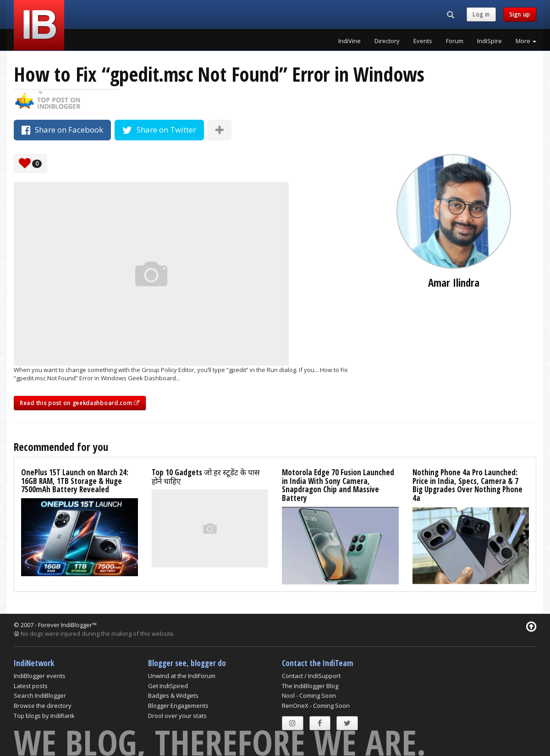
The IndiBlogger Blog (310, 686)
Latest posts (31, 686)
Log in (481, 14)
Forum (455, 41)
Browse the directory (43, 706)
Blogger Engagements (178, 706)
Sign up (520, 14)
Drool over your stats (177, 716)
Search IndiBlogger (40, 695)
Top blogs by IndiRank (44, 716)
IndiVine (349, 41)
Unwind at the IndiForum (182, 676)
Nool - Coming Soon (309, 695)
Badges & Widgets (173, 695)
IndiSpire (489, 41)
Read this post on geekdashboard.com (80, 403)
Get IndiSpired (168, 686)
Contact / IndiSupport (311, 676)
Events (423, 41)
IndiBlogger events (40, 676)
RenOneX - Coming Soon (316, 706)
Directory (387, 41)
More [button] (526, 41)
